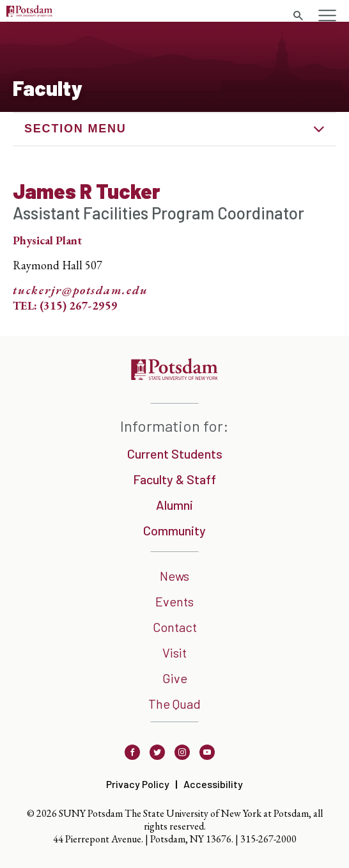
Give (175, 678)
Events (174, 601)
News (174, 576)
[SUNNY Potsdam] (174, 376)
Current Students (175, 454)
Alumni (174, 505)
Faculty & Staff (174, 479)
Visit (174, 652)
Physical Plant (47, 240)
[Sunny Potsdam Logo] (29, 12)
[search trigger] (298, 16)
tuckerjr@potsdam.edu (81, 290)
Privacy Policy (138, 784)
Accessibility (213, 784)
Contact (175, 627)
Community (174, 530)
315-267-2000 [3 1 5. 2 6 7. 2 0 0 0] (268, 839)
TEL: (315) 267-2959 (65, 305)
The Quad (174, 704)
